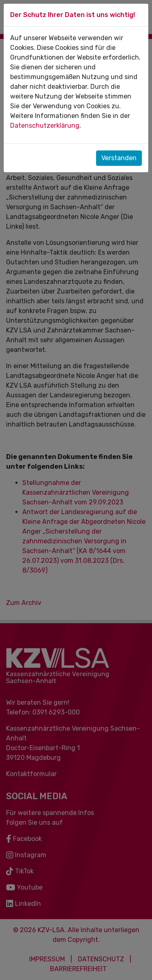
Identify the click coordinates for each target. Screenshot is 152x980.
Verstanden (119, 158)
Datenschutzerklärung (45, 125)
